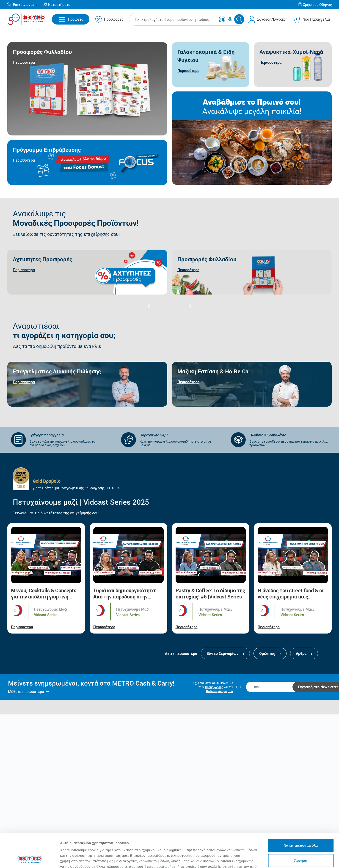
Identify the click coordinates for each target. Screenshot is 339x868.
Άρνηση (301, 829)
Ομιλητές (270, 653)
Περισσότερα (22, 627)
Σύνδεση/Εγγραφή (272, 19)
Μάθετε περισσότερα (26, 691)
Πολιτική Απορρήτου (219, 691)
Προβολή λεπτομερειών (272, 859)
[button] (23, 5)
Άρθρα (304, 653)
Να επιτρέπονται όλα (301, 814)
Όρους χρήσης (214, 687)
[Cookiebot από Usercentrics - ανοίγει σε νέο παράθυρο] (30, 859)
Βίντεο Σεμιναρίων (225, 653)
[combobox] (174, 19)
